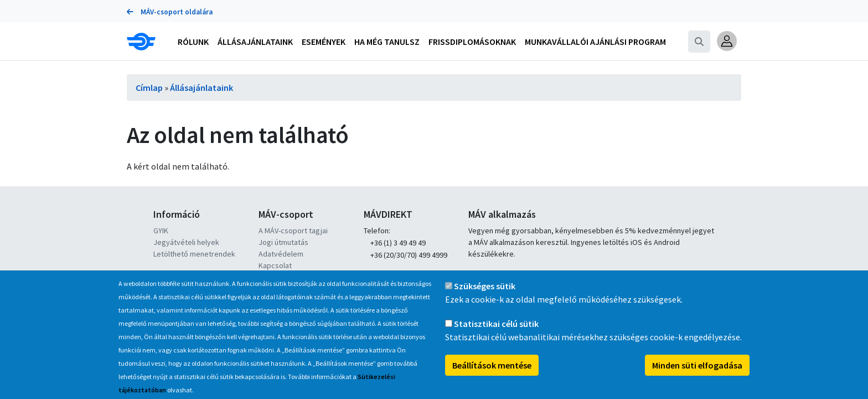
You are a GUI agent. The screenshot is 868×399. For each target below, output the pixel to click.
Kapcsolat (275, 265)
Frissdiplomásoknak (472, 42)
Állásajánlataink (201, 88)
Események (324, 42)
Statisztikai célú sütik (496, 336)
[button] (727, 41)
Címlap (149, 88)
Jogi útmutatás (283, 242)
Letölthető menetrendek (194, 254)
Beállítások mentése (492, 377)
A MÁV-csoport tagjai (293, 231)
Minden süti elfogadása (697, 377)
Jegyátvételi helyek (186, 242)
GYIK (161, 231)
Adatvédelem (281, 254)
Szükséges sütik (485, 298)
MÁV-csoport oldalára (170, 12)
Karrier (270, 277)
